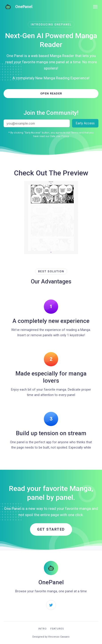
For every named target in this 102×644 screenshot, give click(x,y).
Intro (42, 629)
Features (57, 629)
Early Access (85, 123)
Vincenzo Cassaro (59, 637)
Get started (51, 529)
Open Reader (51, 93)
